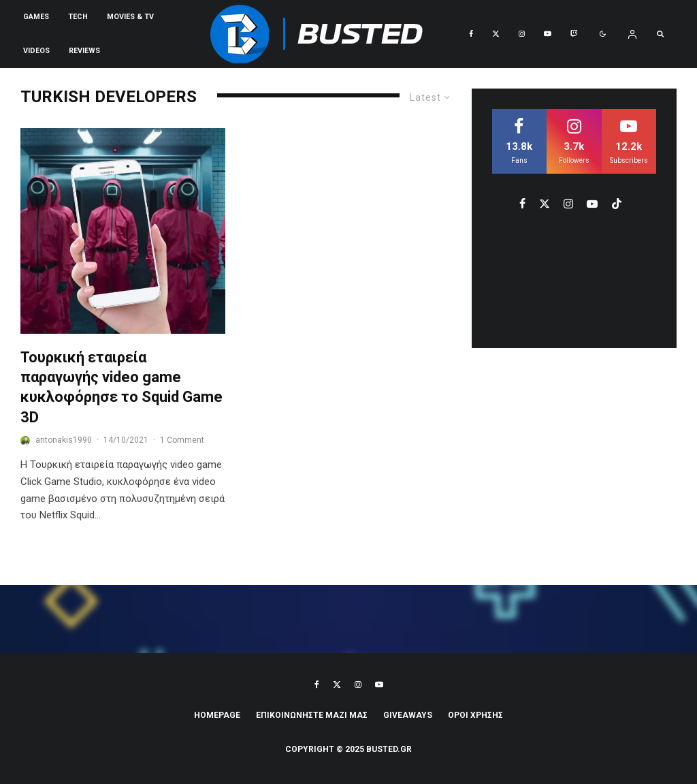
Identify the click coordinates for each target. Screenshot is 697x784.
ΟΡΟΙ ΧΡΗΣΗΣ (475, 715)
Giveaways (408, 715)
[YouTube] (548, 34)
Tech (78, 17)
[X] (496, 34)
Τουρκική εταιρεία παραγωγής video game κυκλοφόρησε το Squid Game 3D (121, 387)
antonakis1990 (64, 440)
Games (36, 17)
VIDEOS (36, 51)
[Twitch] (574, 34)
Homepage (217, 715)
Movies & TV (130, 17)
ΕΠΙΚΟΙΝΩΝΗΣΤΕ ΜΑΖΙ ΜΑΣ (312, 715)
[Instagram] (522, 34)
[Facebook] (471, 34)
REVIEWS (84, 51)
